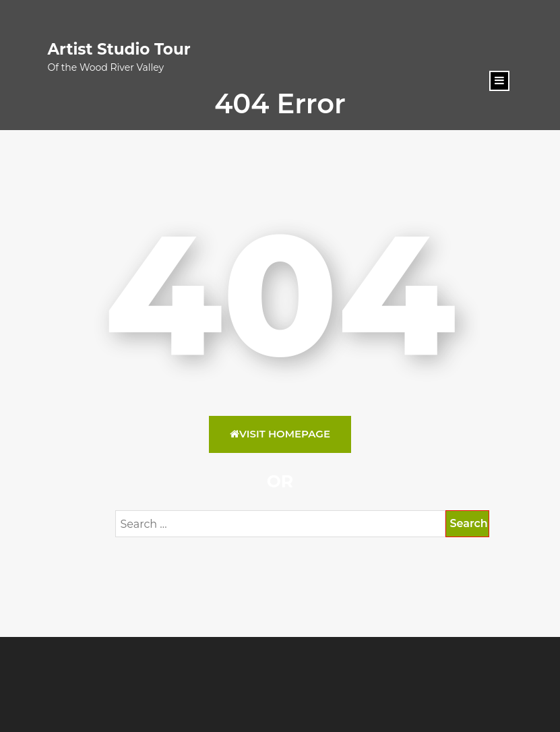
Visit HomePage (280, 434)
